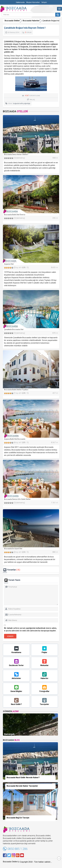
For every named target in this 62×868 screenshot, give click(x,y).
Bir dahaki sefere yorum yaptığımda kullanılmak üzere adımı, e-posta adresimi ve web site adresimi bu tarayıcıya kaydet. (30, 629)
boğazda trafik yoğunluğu (22, 103)
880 (55, 552)
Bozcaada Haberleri (31, 21)
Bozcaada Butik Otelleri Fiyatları (16, 390)
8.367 (54, 442)
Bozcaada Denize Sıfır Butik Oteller (17, 499)
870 (55, 333)
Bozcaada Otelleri (12, 21)
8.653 (54, 267)
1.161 (54, 503)
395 (55, 218)
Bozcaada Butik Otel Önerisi (15, 215)
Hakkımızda (20, 2)
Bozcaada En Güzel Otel (13, 549)
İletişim (44, 2)
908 (55, 158)
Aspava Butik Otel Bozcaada (15, 439)
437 (55, 393)
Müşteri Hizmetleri (33, 2)
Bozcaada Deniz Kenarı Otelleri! (16, 154)
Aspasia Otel (9, 264)
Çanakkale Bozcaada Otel (14, 329)
